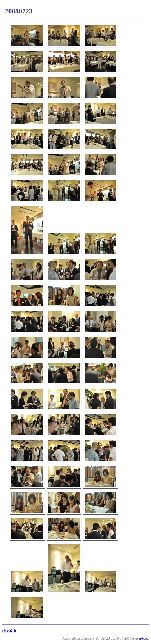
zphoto (143, 638)
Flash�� (9, 631)
